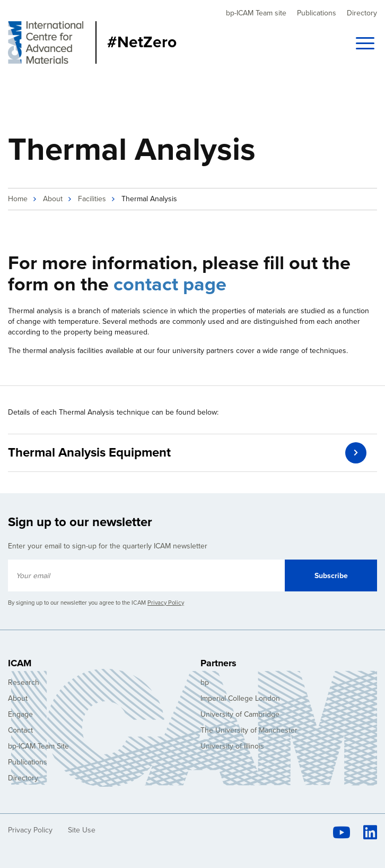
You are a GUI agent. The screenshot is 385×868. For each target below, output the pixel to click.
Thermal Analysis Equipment (89, 453)
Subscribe (331, 576)
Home (18, 199)
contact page (170, 284)
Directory (362, 13)
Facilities (92, 199)
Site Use (82, 830)
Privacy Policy (166, 603)
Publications (317, 13)
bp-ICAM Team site (256, 13)
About (53, 199)
